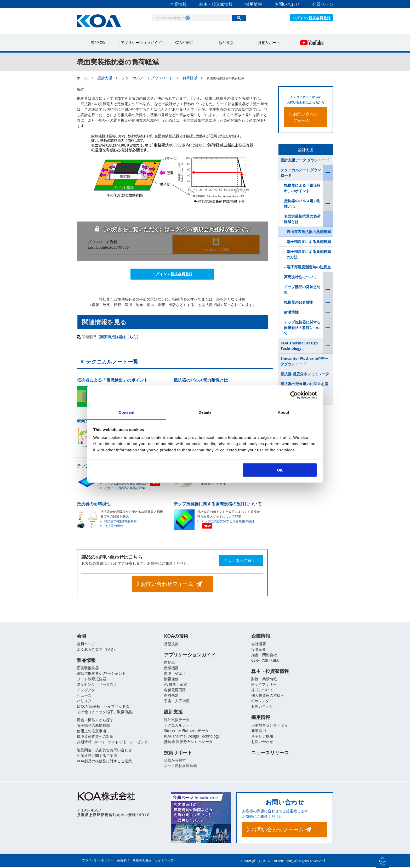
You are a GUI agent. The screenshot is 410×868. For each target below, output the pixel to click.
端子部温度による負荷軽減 (309, 242)
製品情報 (98, 42)
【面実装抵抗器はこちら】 (118, 337)
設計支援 (226, 42)
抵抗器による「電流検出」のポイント (302, 188)
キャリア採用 (262, 737)
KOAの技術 (184, 42)
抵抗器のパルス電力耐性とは (302, 203)
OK (280, 470)
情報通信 (171, 680)
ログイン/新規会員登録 (311, 18)
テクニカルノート (179, 726)
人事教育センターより (270, 726)
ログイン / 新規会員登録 (172, 274)
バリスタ (84, 702)
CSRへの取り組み (266, 660)
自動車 (169, 663)
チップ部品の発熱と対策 (302, 290)
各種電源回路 (175, 691)
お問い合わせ (287, 4)
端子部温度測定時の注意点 (309, 267)
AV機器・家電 (175, 685)
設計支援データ (177, 721)
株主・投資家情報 (216, 4)
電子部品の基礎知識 (93, 726)
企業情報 (178, 4)
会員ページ (323, 4)
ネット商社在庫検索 (180, 767)
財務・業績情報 (264, 680)
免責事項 (123, 862)
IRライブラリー (264, 685)
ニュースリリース (270, 754)
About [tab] (283, 412)
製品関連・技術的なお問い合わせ (104, 751)
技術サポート (269, 42)
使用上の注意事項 (92, 732)
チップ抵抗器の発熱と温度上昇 (126, 483)
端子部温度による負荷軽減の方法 (309, 254)
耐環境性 (291, 312)
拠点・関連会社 (264, 655)
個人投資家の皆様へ (268, 696)
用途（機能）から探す (95, 721)
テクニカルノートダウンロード (301, 173)
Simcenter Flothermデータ (186, 732)
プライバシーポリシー (98, 862)
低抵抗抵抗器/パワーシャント (101, 674)
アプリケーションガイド (141, 42)
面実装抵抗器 (88, 669)
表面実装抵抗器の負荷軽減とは (302, 219)
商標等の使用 (142, 862)
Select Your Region (167, 17)
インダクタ (86, 691)
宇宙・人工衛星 (177, 702)
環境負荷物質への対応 (95, 737)
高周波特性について (300, 277)
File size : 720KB (216, 249)
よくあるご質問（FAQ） (97, 649)
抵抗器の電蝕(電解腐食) (121, 521)
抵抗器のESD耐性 (213, 483)
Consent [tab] (127, 412)
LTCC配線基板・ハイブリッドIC (103, 707)
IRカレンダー (262, 702)
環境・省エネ (175, 674)
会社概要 (259, 644)
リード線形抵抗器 (92, 680)
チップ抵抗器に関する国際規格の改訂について (302, 328)
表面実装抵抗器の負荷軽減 (309, 232)
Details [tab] (205, 412)
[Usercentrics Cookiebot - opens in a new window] (294, 395)
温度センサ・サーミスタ (97, 685)
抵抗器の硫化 (114, 526)
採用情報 (254, 4)
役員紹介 (259, 649)
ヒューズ (84, 696)
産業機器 (171, 669)
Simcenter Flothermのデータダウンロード (304, 361)
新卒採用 (259, 732)
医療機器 (171, 696)
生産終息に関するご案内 (97, 756)
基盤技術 (171, 644)
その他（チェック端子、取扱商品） (106, 713)
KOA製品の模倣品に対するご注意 (104, 762)
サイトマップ (164, 862)
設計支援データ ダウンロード (305, 160)
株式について (262, 691)
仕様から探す (175, 762)
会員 (82, 636)
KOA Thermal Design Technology (299, 346)
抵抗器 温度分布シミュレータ (305, 374)
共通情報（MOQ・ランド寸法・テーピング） (114, 743)
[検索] (212, 18)
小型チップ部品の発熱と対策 (125, 488)
